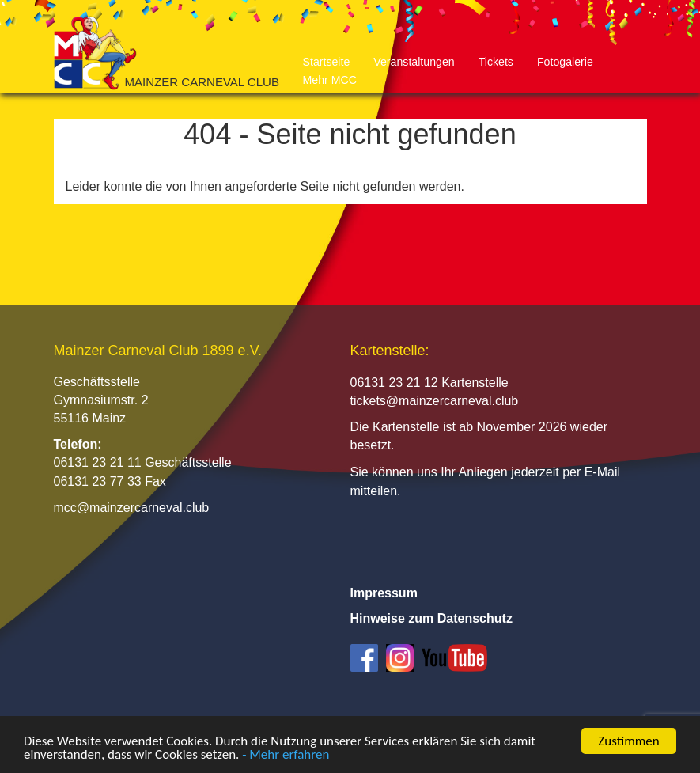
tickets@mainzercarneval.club (435, 401)
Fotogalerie (565, 62)
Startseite (327, 62)
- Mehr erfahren (286, 755)
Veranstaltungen (414, 62)
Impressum (384, 593)
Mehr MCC (330, 80)
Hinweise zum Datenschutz (431, 618)
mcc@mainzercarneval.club (132, 508)
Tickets (496, 62)
